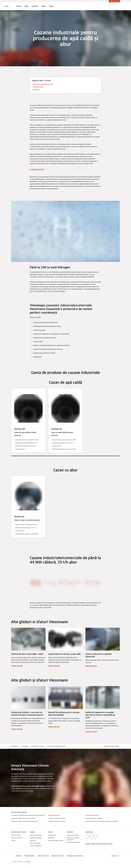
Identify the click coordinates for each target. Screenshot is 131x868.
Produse (19, 6)
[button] (112, 746)
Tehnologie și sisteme (38, 746)
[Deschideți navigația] (7, 6)
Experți (43, 6)
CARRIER (29, 862)
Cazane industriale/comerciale (56, 746)
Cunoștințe (35, 6)
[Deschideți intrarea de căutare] (119, 6)
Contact (51, 6)
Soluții (26, 6)
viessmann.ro (15, 746)
